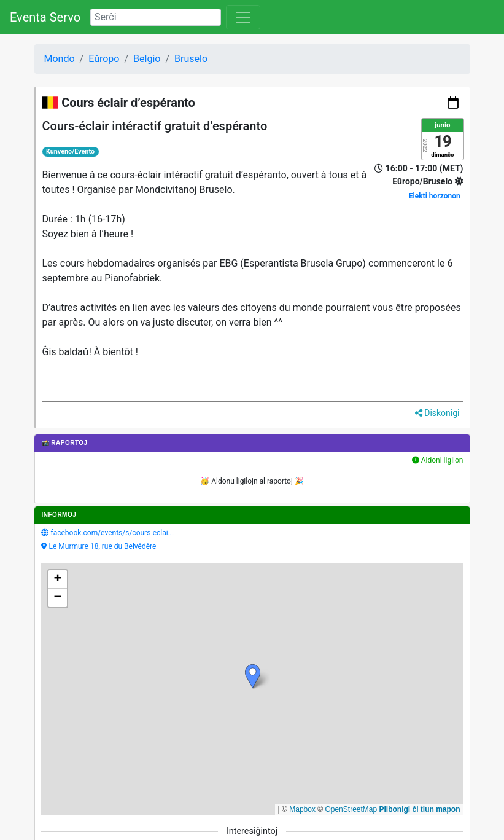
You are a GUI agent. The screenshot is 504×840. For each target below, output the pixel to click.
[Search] (156, 17)
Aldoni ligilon (438, 460)
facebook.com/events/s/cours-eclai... (113, 533)
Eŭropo (104, 59)
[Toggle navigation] (243, 17)
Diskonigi (437, 413)
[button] (253, 676)
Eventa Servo (45, 17)
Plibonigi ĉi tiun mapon (420, 809)
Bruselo (191, 59)
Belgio (147, 59)
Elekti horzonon (435, 196)
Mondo (60, 59)
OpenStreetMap (351, 809)
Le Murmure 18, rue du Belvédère (103, 546)
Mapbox (302, 809)
